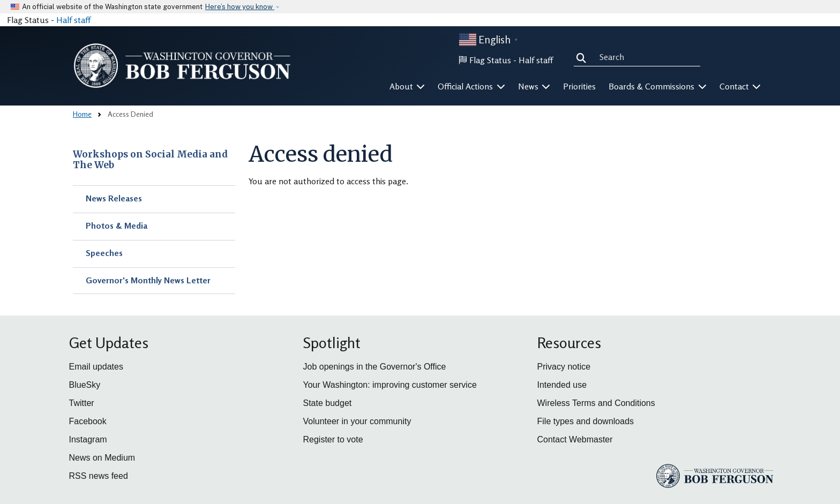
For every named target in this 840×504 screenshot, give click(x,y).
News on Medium (102, 458)
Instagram (88, 439)
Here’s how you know (240, 7)
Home (82, 114)
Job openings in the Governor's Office (375, 367)
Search (583, 57)
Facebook (88, 421)
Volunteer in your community (357, 421)
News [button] (534, 86)
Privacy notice (564, 367)
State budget (328, 403)
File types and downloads (586, 421)
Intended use (562, 385)
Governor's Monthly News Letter (148, 280)
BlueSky (85, 385)
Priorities (579, 86)
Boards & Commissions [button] (658, 86)
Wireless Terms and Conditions (596, 403)
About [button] (407, 86)
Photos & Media (117, 225)
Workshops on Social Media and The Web (150, 160)
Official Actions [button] (471, 86)
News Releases (114, 198)
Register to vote (333, 439)
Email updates (96, 367)
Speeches (104, 253)
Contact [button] (740, 86)
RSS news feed (99, 476)
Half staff (73, 20)
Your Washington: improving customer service (390, 385)
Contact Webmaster (575, 439)
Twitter (82, 403)
